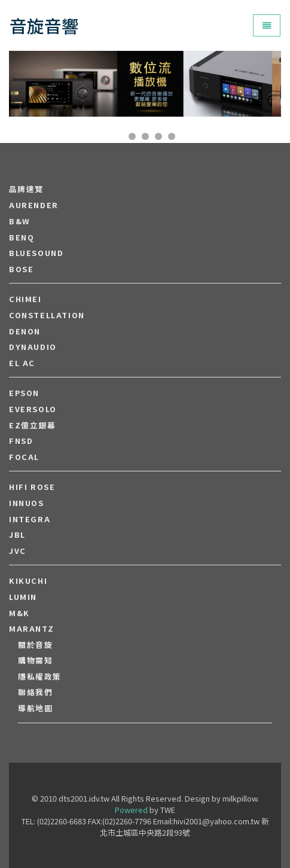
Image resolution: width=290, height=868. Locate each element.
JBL (17, 535)
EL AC (22, 363)
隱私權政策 (40, 677)
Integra (30, 519)
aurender (34, 205)
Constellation (47, 315)
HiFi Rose (32, 487)
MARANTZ (31, 629)
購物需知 (35, 660)
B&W (20, 221)
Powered (131, 810)
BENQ (22, 237)
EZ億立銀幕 (33, 425)
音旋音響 (44, 25)
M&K (19, 613)
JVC (18, 551)
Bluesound (36, 253)
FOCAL (24, 457)
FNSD (21, 441)
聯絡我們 (35, 692)
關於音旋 (35, 645)
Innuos (27, 503)
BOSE (21, 269)
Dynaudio (33, 347)
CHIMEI (25, 299)
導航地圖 (35, 708)
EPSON (24, 393)
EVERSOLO (33, 409)
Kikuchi (28, 581)
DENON (25, 331)
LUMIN (23, 597)
